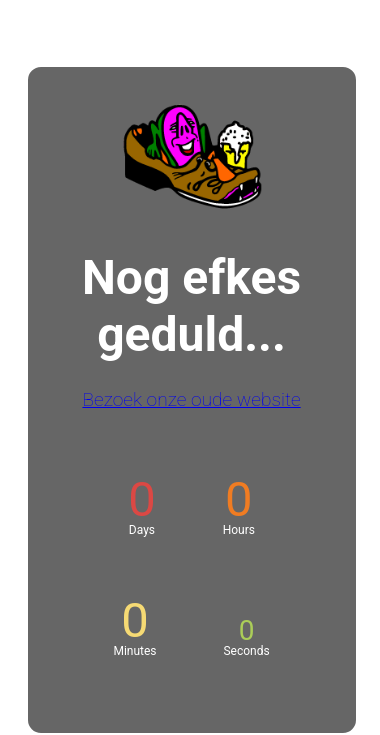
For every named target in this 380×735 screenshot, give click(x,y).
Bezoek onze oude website (191, 399)
